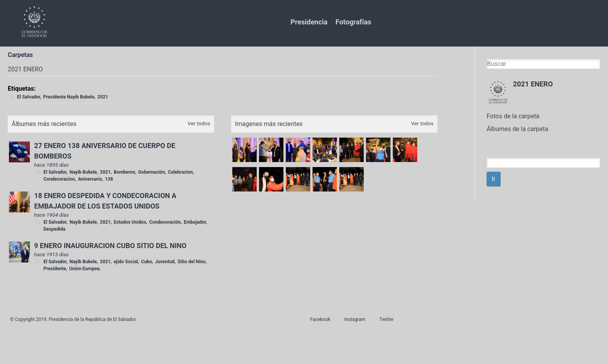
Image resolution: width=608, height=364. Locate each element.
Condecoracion (59, 179)
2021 (103, 97)
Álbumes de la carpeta (517, 129)
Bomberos (124, 172)
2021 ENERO (533, 84)
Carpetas (20, 55)
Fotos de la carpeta (513, 116)
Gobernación (151, 172)
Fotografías (353, 22)
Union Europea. (85, 269)
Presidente (55, 269)
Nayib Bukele (83, 172)
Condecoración (165, 222)
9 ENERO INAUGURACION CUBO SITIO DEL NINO (110, 246)
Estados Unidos (130, 222)
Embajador (195, 222)
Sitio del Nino (192, 262)
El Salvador (28, 97)
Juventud (165, 262)
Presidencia (309, 22)
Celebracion (180, 172)
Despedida (54, 229)
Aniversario (90, 179)
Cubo (147, 262)
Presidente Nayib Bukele (69, 97)
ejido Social (126, 262)
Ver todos (199, 123)
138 (109, 179)
